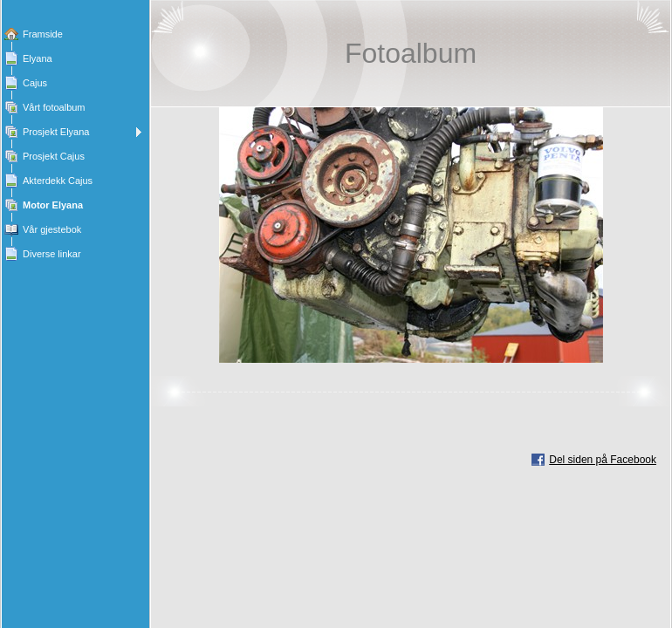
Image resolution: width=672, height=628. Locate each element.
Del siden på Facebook (603, 460)
